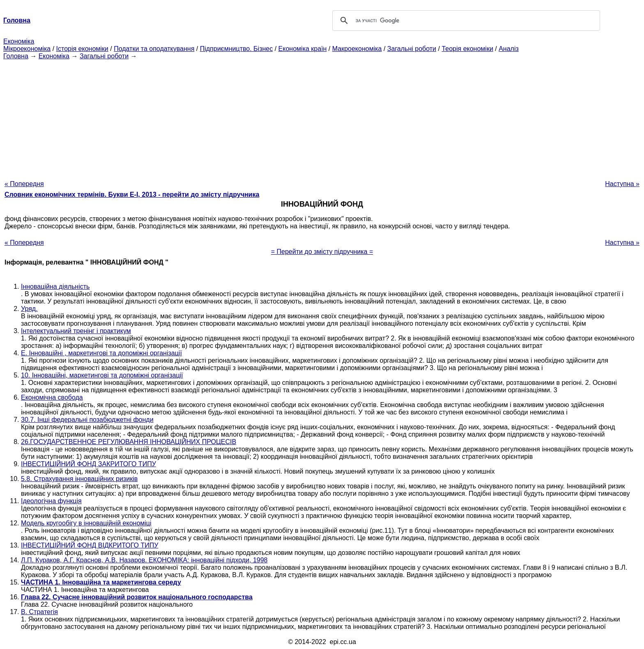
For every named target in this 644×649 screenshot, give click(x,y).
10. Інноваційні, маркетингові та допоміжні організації (102, 375)
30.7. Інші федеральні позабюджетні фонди (87, 420)
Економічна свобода (52, 397)
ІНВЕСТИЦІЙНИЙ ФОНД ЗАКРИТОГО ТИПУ (89, 464)
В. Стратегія (39, 612)
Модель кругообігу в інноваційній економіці (86, 523)
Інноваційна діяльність (55, 287)
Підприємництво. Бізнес (237, 49)
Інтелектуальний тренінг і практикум (76, 331)
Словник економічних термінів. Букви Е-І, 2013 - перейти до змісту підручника (132, 194)
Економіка (19, 41)
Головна (16, 56)
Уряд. (29, 309)
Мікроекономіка (27, 49)
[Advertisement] (322, 117)
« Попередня (24, 184)
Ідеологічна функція (51, 501)
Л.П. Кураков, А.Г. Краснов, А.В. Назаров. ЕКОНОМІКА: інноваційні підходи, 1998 (144, 560)
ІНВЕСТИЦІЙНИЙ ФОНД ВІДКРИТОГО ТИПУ (90, 545)
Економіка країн (303, 49)
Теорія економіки (467, 49)
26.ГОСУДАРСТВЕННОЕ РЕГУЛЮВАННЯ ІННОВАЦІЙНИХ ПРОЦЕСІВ (129, 442)
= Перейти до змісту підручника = (322, 252)
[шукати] (465, 21)
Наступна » (622, 184)
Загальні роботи (412, 49)
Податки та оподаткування (154, 49)
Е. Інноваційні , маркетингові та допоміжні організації (101, 353)
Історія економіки (82, 49)
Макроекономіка (357, 49)
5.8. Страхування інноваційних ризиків (79, 479)
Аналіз (509, 49)
